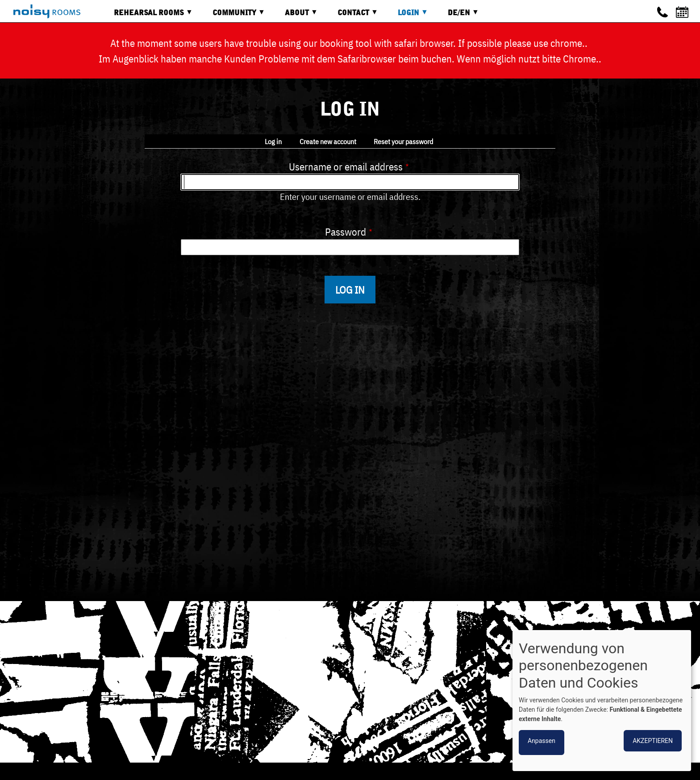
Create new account (328, 141)
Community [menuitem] (232, 16)
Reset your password (403, 141)
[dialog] (602, 701)
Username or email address (346, 166)
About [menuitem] (295, 16)
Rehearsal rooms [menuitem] (147, 16)
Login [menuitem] (406, 16)
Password (346, 232)
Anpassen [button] (542, 741)
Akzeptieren (653, 741)
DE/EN (457, 16)
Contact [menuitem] (351, 16)
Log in (273, 141)
